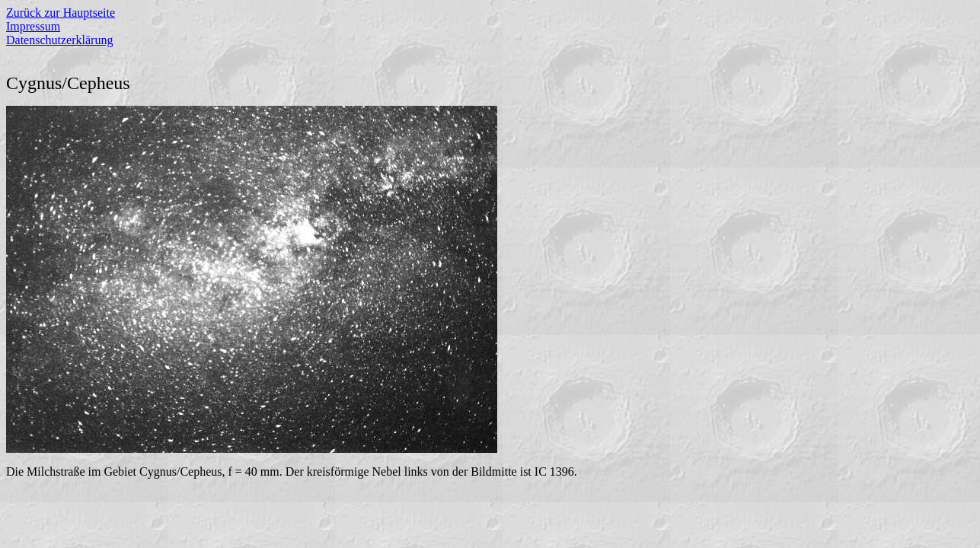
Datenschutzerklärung (59, 40)
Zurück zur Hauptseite (61, 13)
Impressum (33, 26)
